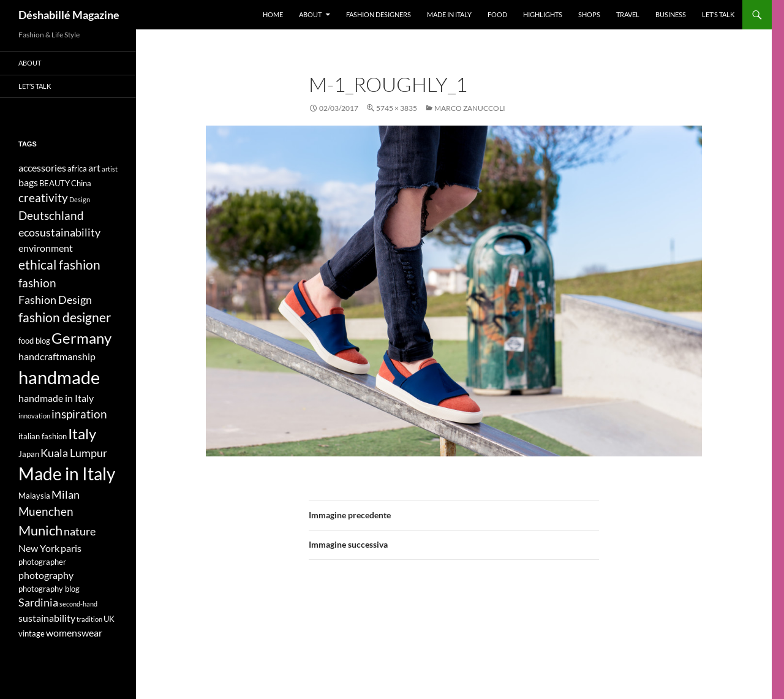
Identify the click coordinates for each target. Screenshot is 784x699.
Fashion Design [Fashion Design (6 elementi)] (55, 300)
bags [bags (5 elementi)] (28, 182)
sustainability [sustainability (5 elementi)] (47, 618)
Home (273, 14)
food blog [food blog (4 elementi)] (34, 341)
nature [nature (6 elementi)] (80, 531)
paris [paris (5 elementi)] (71, 548)
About (310, 14)
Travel (628, 14)
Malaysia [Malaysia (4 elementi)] (34, 496)
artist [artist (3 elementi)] (110, 169)
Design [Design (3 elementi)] (80, 199)
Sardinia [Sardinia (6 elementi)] (38, 603)
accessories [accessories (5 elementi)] (42, 168)
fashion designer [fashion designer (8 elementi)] (65, 317)
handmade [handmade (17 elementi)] (59, 377)
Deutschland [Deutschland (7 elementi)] (51, 215)
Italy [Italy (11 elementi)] (82, 433)
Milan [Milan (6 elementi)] (66, 495)
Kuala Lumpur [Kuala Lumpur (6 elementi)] (74, 453)
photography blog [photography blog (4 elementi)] (49, 589)
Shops (589, 14)
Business (671, 14)
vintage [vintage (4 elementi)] (32, 633)
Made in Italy (449, 14)
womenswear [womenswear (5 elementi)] (74, 633)
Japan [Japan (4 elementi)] (29, 454)
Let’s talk (718, 14)
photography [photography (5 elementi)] (46, 575)
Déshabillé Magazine (69, 15)
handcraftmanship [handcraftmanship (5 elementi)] (57, 356)
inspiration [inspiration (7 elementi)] (79, 414)
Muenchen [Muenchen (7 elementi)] (46, 511)
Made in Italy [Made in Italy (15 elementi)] (67, 474)
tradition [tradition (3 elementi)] (89, 619)
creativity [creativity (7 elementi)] (43, 198)
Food (497, 14)
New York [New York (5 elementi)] (39, 548)
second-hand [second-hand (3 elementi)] (78, 604)
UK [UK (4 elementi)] (109, 619)
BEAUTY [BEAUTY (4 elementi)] (55, 183)
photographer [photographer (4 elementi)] (42, 562)
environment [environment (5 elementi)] (46, 248)
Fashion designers (379, 14)
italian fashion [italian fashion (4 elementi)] (43, 436)
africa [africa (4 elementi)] (77, 168)
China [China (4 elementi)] (81, 183)
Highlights (543, 14)
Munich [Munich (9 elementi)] (40, 530)
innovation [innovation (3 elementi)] (34, 416)
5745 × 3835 (397, 108)
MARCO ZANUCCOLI (470, 108)
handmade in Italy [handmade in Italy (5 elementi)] (56, 398)
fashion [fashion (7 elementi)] (37, 283)
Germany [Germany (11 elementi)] (81, 338)
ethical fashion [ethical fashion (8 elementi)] (59, 265)
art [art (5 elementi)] (94, 168)
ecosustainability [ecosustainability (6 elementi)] (59, 232)
